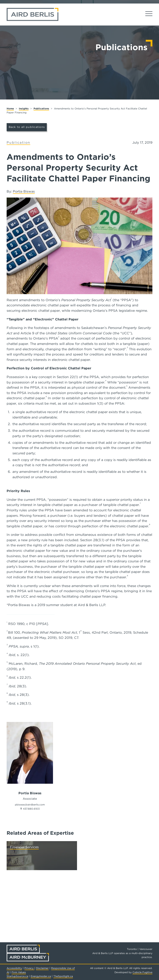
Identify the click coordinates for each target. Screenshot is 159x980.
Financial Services (24, 847)
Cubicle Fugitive (142, 972)
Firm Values (19, 972)
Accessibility (14, 968)
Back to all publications (27, 127)
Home (10, 109)
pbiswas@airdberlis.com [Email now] (30, 805)
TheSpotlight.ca (63, 976)
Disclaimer (42, 968)
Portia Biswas (24, 191)
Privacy (29, 968)
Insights (24, 109)
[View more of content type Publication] (18, 143)
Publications (41, 109)
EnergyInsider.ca (41, 976)
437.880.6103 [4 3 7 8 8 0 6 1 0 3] (31, 809)
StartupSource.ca (17, 976)
